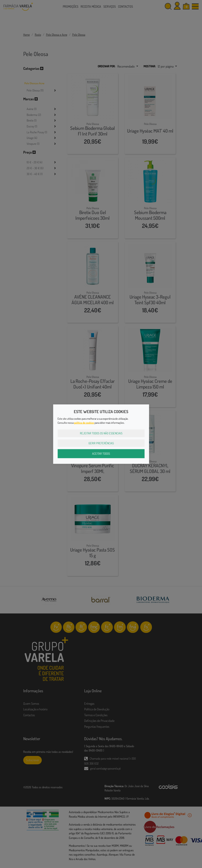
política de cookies (84, 423)
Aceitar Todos (101, 454)
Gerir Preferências (101, 443)
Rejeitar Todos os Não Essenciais (101, 433)
